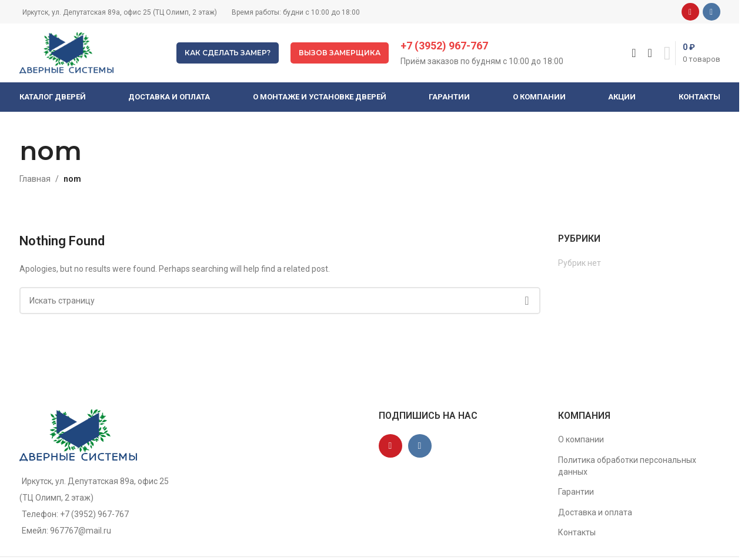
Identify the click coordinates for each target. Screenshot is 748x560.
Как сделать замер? (228, 53)
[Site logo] (66, 52)
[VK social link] (712, 12)
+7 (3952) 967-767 (444, 46)
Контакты (577, 532)
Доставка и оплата (595, 512)
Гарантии (576, 492)
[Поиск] (634, 53)
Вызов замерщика (340, 53)
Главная (35, 179)
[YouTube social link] (690, 12)
